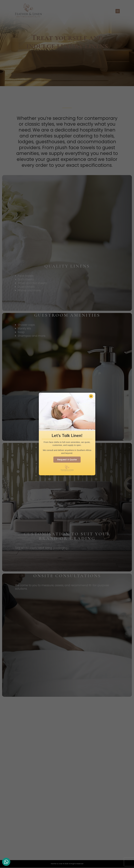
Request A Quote (67, 460)
